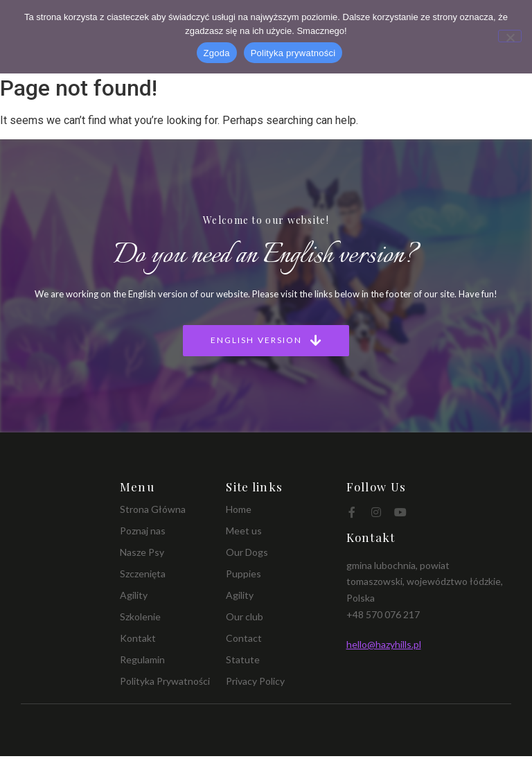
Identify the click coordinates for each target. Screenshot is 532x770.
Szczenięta (143, 574)
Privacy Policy (255, 681)
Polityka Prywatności (165, 681)
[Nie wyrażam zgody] (510, 36)
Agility (134, 595)
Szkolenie (140, 616)
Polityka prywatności (293, 53)
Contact (244, 638)
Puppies (243, 574)
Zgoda (217, 53)
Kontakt (138, 638)
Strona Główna (153, 509)
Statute (243, 659)
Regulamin (142, 659)
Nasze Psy (142, 552)
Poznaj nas (143, 531)
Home (239, 509)
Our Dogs (247, 552)
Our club (245, 616)
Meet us (244, 531)
